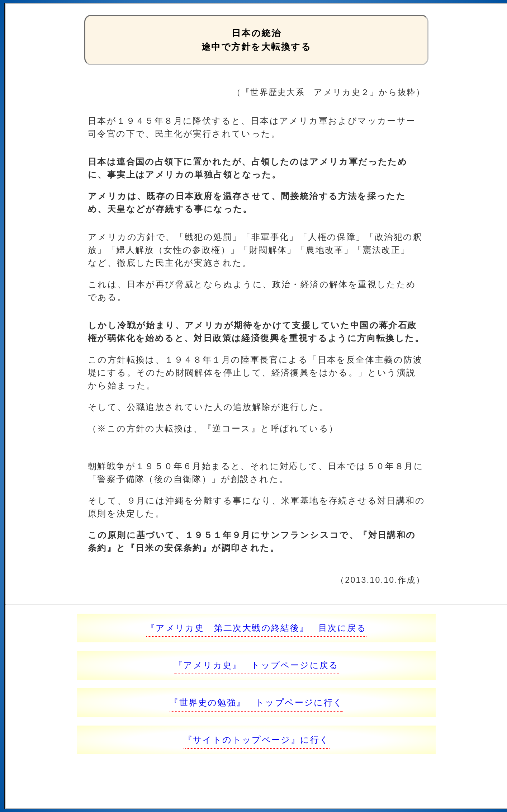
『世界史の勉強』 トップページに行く (256, 702)
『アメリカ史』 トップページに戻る (256, 665)
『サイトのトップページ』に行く (257, 740)
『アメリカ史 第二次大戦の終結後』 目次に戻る (256, 628)
